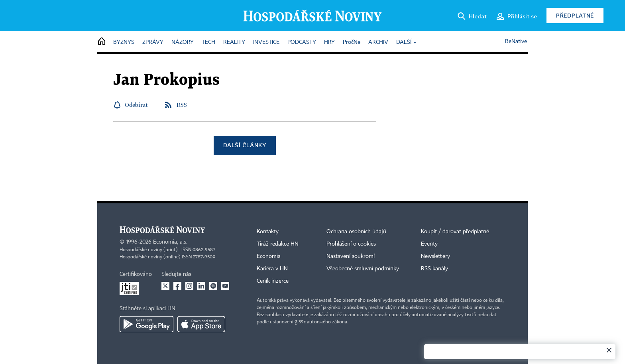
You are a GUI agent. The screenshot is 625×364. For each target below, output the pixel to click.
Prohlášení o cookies (351, 244)
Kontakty (268, 232)
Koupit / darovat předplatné (455, 232)
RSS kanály (434, 269)
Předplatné (575, 15)
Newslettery (435, 256)
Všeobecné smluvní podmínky (363, 269)
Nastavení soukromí (351, 256)
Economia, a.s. (170, 242)
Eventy (429, 244)
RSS (182, 105)
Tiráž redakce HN (278, 244)
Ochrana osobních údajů (356, 232)
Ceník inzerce (273, 281)
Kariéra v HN (272, 269)
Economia (269, 256)
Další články (245, 145)
